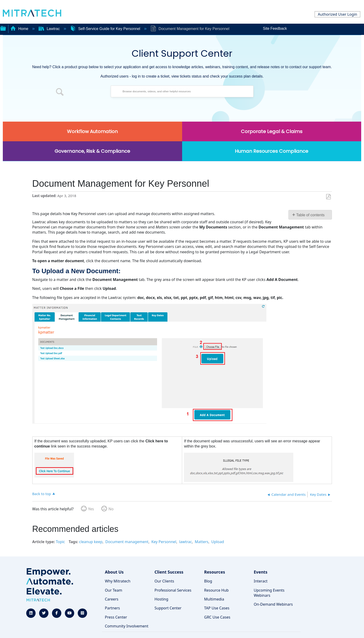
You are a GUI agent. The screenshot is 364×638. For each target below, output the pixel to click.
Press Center (116, 617)
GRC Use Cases (217, 617)
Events (261, 572)
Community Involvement (127, 626)
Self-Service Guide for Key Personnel (106, 29)
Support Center (168, 608)
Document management (127, 542)
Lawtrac (50, 29)
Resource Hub (216, 590)
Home (20, 29)
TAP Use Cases (217, 608)
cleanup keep (91, 542)
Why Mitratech (118, 581)
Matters (202, 542)
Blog (208, 581)
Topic (60, 542)
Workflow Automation (92, 131)
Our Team (114, 590)
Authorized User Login (338, 14)
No (111, 509)
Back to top (42, 494)
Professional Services (173, 590)
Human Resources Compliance (272, 151)
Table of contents (311, 215)
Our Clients (164, 581)
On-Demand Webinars (273, 604)
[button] (60, 93)
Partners (112, 608)
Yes (91, 509)
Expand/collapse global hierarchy (3, 28)
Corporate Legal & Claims (272, 131)
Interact (261, 581)
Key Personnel (164, 542)
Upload (218, 542)
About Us (114, 572)
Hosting (161, 599)
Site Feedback (275, 28)
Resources (215, 572)
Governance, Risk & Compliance (92, 151)
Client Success (169, 572)
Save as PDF (328, 197)
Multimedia (214, 599)
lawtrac (185, 542)
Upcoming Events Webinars (269, 593)
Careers (112, 599)
